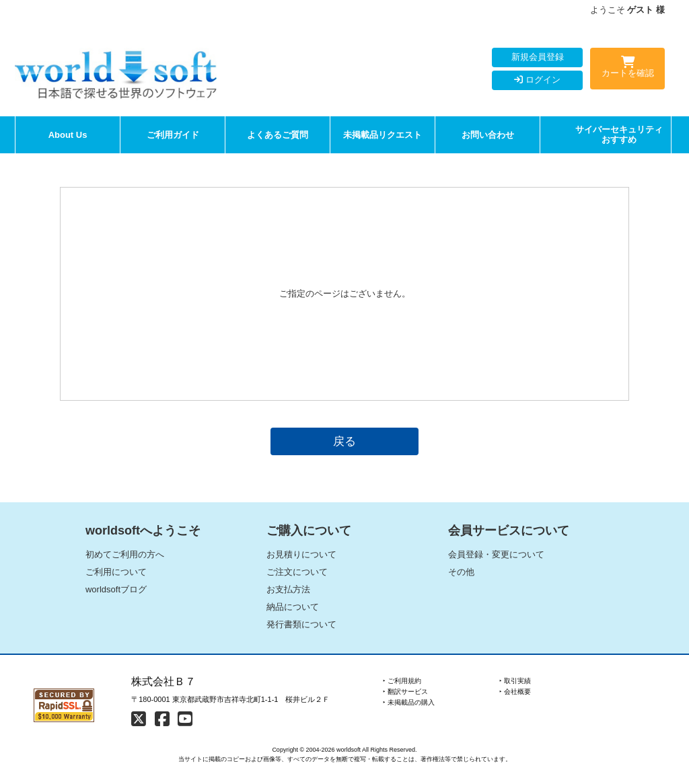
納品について (293, 607)
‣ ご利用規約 (402, 681)
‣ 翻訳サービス (405, 692)
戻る (344, 441)
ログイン (537, 80)
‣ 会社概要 (515, 692)
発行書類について (301, 624)
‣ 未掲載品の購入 (409, 702)
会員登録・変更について (496, 554)
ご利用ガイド (173, 135)
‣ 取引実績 (515, 681)
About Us (68, 135)
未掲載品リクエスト (383, 135)
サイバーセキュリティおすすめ (619, 135)
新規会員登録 (538, 57)
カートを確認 (627, 69)
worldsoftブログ (116, 589)
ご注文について (297, 572)
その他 (461, 572)
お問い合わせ (488, 135)
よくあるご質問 (278, 135)
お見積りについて (301, 554)
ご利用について (116, 572)
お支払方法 (288, 589)
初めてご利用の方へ (125, 554)
